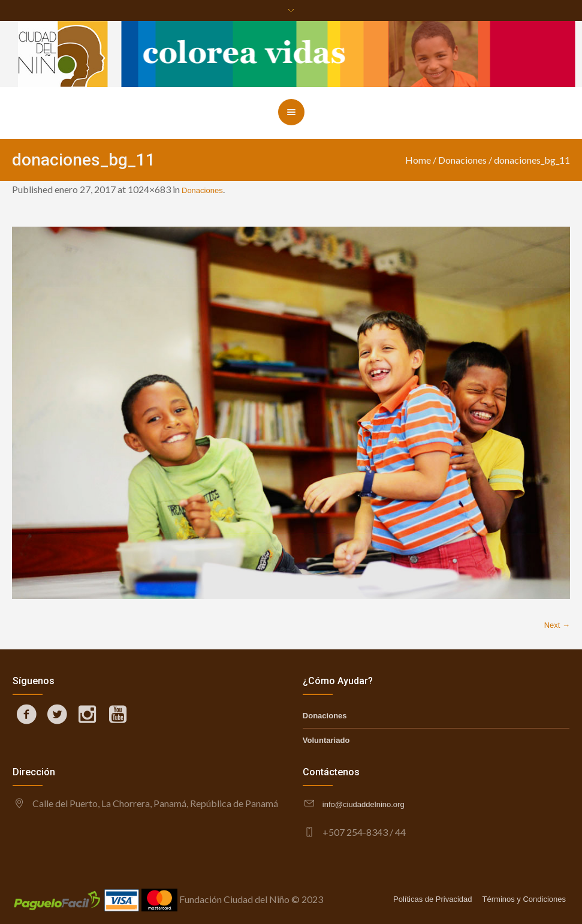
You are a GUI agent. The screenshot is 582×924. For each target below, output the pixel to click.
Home (418, 160)
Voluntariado (326, 740)
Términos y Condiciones (524, 899)
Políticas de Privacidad (433, 899)
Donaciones (462, 160)
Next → (557, 625)
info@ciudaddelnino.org (364, 804)
